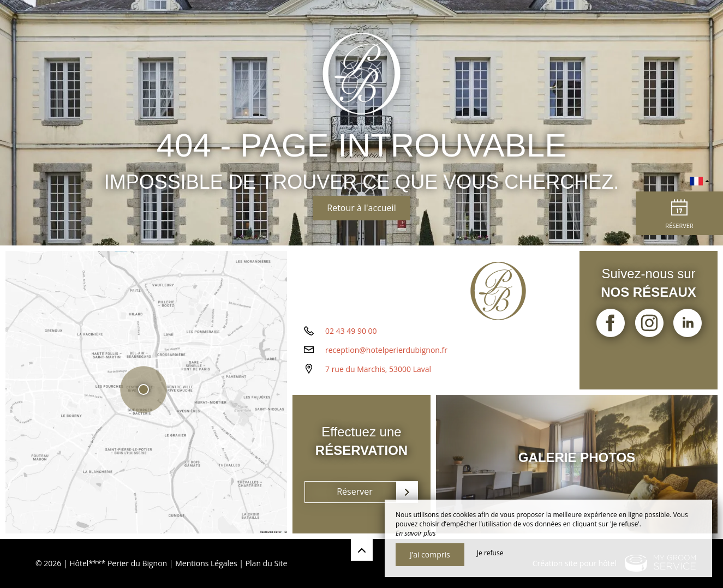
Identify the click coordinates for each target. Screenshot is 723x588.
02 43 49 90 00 (351, 331)
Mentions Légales (206, 563)
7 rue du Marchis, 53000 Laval (378, 369)
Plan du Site (267, 563)
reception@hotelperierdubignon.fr (386, 350)
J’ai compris (430, 554)
